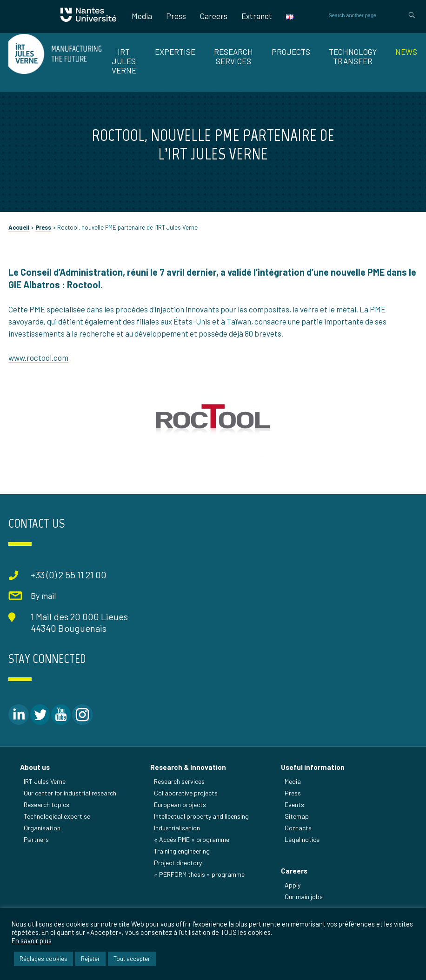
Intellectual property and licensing (201, 816)
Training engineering (182, 851)
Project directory (178, 863)
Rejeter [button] (90, 959)
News (406, 52)
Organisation (42, 828)
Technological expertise (57, 816)
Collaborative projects (186, 793)
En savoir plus (32, 940)
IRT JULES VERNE (124, 61)
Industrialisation (177, 828)
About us (35, 767)
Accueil (19, 227)
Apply (293, 885)
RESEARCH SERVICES (233, 56)
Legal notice (302, 839)
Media (142, 16)
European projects (180, 805)
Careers (214, 16)
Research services (179, 781)
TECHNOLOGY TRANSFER (353, 56)
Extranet (257, 16)
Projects (291, 52)
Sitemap (297, 816)
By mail (43, 596)
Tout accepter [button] (132, 959)
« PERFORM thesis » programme (199, 874)
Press (176, 16)
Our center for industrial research (70, 793)
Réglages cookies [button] (43, 959)
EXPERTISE (175, 52)
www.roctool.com (38, 358)
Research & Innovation (188, 767)
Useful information (313, 767)
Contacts (298, 828)
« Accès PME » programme (192, 839)
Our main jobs (304, 897)
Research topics (47, 805)
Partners (36, 839)
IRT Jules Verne (45, 781)
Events (294, 805)
